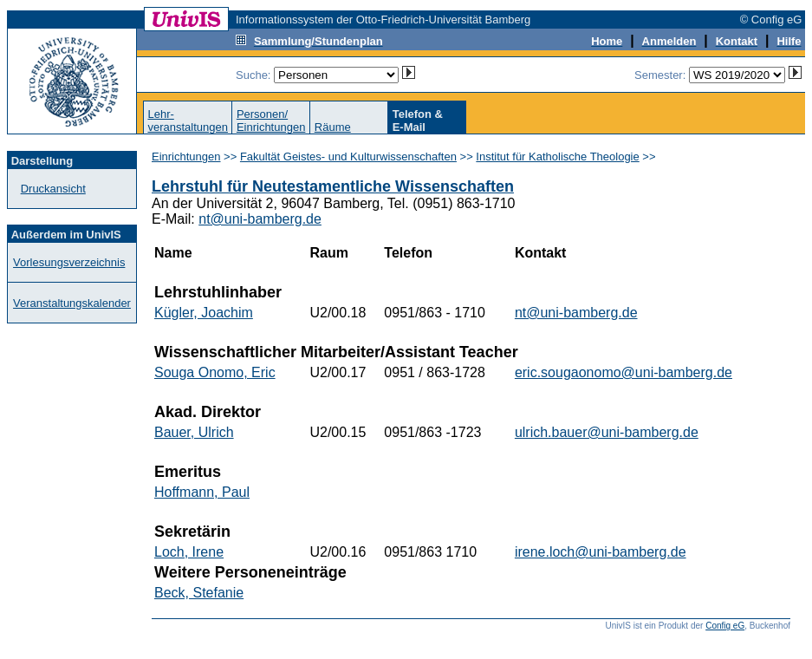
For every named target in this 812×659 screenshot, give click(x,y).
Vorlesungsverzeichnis (69, 262)
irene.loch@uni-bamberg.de (601, 552)
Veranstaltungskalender (72, 303)
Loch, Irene (189, 552)
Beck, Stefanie (199, 593)
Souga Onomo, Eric (215, 372)
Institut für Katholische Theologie (557, 157)
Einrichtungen (186, 157)
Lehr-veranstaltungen (188, 121)
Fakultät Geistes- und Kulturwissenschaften (348, 157)
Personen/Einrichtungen (271, 121)
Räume (333, 127)
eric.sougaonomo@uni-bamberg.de (624, 372)
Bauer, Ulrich (194, 432)
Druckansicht (53, 189)
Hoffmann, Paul (202, 492)
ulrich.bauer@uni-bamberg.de (607, 432)
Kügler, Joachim (204, 313)
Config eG (725, 626)
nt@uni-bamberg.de (260, 219)
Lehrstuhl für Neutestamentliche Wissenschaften (333, 186)
